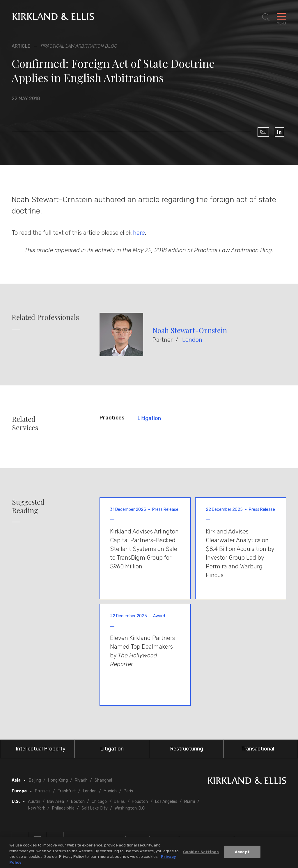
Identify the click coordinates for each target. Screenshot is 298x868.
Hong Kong (58, 780)
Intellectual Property (41, 749)
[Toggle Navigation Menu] (281, 17)
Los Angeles (166, 802)
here (139, 233)
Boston (78, 802)
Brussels (43, 791)
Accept (242, 853)
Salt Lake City (95, 808)
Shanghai (103, 780)
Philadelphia (63, 808)
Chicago (99, 802)
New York (37, 808)
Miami (190, 802)
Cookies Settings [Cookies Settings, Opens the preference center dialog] (201, 853)
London (192, 340)
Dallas (119, 802)
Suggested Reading (28, 506)
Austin (34, 802)
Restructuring (187, 749)
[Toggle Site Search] (266, 17)
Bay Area (56, 802)
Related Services (25, 423)
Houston (140, 802)
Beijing (35, 780)
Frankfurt (67, 791)
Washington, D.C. (130, 808)
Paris (128, 791)
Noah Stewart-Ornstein (190, 330)
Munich (110, 791)
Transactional (258, 749)
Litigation (149, 418)
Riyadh (81, 780)
